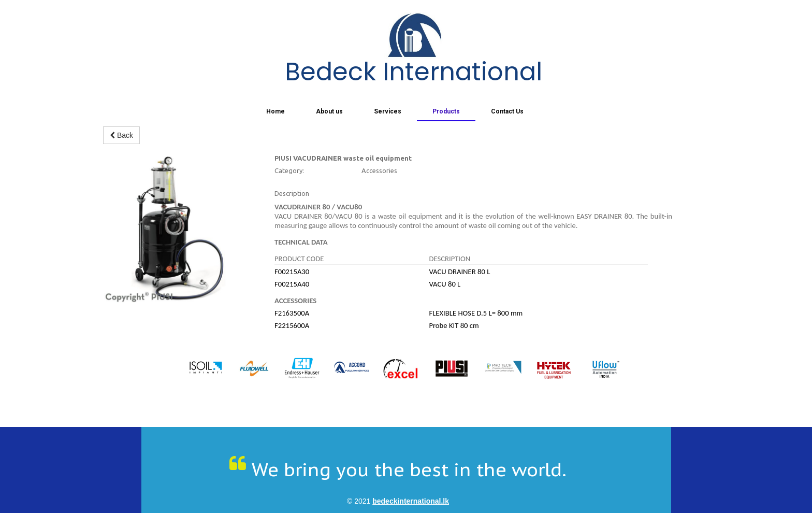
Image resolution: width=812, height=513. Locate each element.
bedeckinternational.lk (411, 501)
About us (329, 111)
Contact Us (507, 111)
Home (275, 111)
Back (121, 135)
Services (388, 111)
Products (446, 111)
